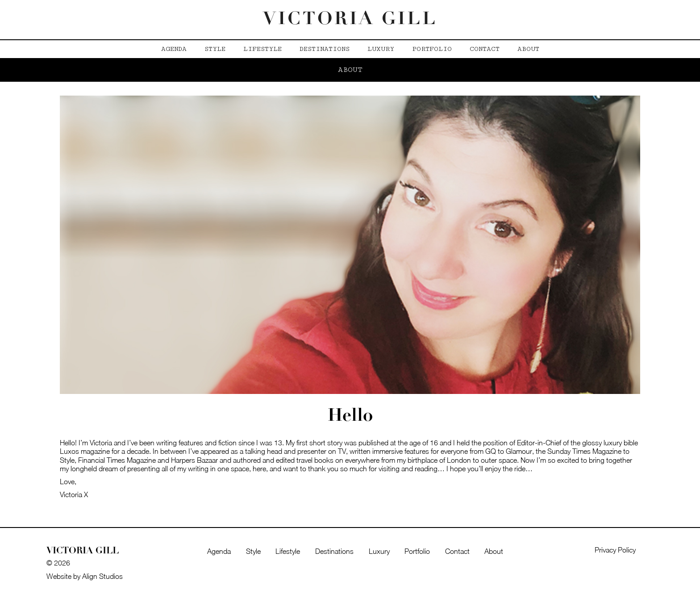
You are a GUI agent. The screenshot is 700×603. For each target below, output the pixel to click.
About (528, 49)
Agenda (174, 49)
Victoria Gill (350, 20)
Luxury (381, 49)
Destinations (325, 49)
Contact (485, 49)
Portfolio (432, 49)
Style (215, 49)
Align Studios (102, 576)
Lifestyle (262, 49)
